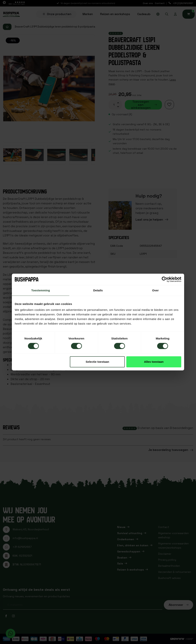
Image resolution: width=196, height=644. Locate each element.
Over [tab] (156, 290)
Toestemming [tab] (41, 290)
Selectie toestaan (98, 362)
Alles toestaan (154, 362)
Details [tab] (98, 290)
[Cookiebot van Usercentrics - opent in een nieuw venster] (165, 279)
